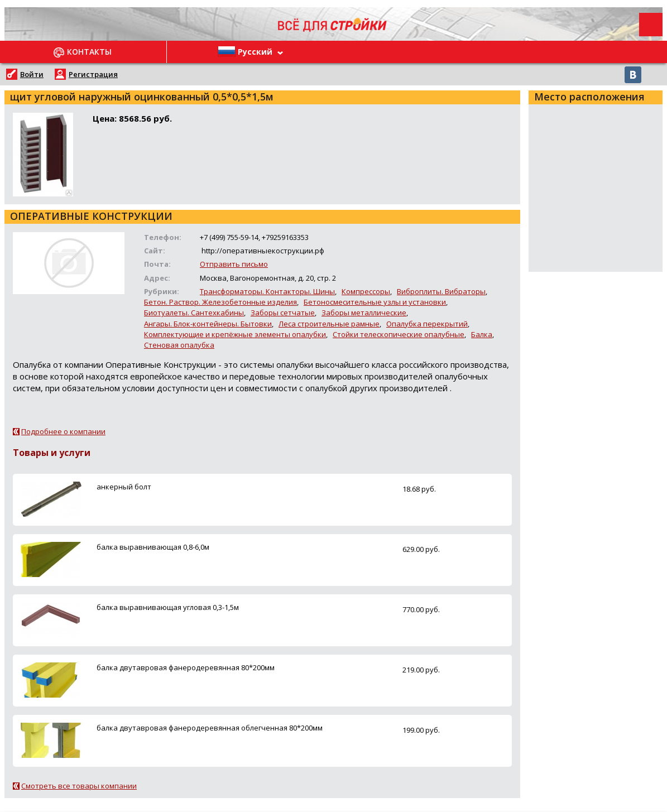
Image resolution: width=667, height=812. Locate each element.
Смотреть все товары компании (79, 786)
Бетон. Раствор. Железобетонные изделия (220, 302)
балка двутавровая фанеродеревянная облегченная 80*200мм (210, 728)
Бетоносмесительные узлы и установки (375, 302)
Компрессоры (366, 291)
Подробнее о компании (63, 431)
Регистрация (93, 74)
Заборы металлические (364, 313)
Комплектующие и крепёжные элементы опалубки (235, 334)
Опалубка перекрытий (427, 324)
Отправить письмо (234, 264)
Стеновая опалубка (179, 345)
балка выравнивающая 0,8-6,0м (153, 547)
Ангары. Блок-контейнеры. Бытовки (208, 324)
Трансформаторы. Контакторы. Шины (267, 291)
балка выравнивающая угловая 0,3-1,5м (168, 607)
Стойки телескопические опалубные (399, 334)
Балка (482, 334)
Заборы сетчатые (283, 313)
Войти (32, 74)
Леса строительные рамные (329, 324)
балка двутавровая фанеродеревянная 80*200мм (186, 667)
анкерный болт (124, 487)
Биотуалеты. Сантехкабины (194, 313)
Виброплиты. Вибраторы (441, 291)
